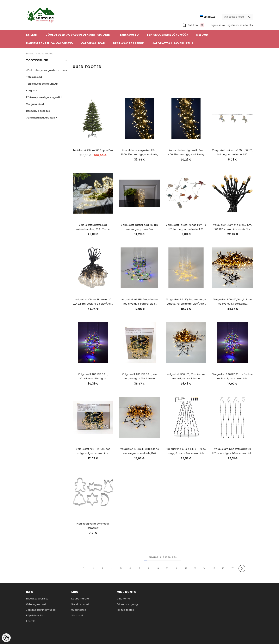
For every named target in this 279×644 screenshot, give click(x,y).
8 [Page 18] (149, 568)
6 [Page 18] (130, 568)
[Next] (242, 568)
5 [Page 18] (121, 568)
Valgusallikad (35, 104)
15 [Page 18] (214, 568)
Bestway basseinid (38, 111)
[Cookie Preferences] (6, 638)
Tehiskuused (34, 77)
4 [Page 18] (112, 568)
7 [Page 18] (140, 568)
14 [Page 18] (205, 568)
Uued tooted (46, 54)
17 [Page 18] (233, 568)
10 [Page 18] (167, 568)
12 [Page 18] (186, 568)
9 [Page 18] (158, 568)
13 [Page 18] (195, 568)
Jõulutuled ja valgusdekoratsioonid (49, 70)
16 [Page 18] (223, 568)
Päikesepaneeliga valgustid (44, 97)
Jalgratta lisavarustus (41, 118)
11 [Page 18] (177, 568)
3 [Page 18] (102, 568)
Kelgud (31, 91)
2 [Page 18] (93, 568)
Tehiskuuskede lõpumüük (42, 84)
